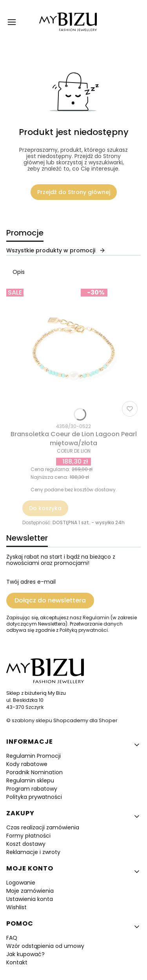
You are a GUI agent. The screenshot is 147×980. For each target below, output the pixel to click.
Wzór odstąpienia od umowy (45, 946)
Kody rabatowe (27, 764)
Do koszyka (45, 508)
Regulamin (96, 618)
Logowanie (21, 883)
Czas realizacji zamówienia (43, 827)
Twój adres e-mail (31, 582)
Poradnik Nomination (34, 772)
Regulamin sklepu (30, 780)
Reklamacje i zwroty (33, 852)
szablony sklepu (32, 720)
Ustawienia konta (30, 899)
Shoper (108, 720)
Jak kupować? (25, 954)
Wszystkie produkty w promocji (56, 250)
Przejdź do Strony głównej (74, 192)
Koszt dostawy (26, 844)
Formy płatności (28, 836)
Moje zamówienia (30, 891)
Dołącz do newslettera (50, 600)
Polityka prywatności (34, 797)
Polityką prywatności (84, 630)
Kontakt (17, 962)
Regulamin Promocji (34, 756)
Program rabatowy (32, 789)
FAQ (12, 938)
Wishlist (16, 907)
